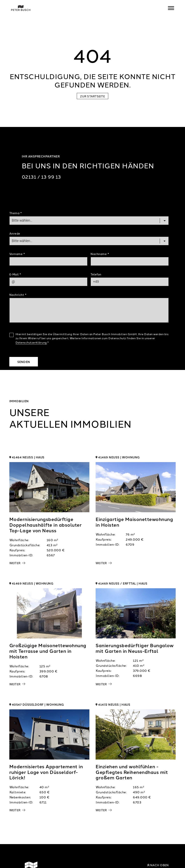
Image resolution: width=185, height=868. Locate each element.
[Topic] (89, 220)
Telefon (96, 274)
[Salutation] (89, 241)
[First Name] (48, 261)
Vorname (17, 254)
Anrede (15, 233)
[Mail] (48, 282)
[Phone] (130, 282)
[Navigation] (171, 8)
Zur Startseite (92, 96)
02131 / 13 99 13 (41, 177)
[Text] (89, 310)
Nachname (100, 254)
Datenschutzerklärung (31, 342)
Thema (16, 213)
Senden (24, 362)
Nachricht (18, 295)
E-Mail (15, 274)
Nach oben (158, 865)
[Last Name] (130, 261)
